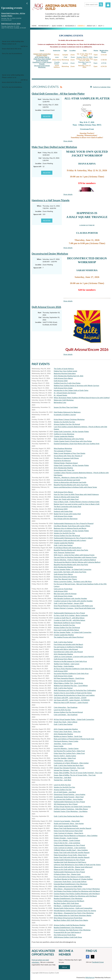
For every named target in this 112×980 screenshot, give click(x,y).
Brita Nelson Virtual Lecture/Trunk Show (68, 918)
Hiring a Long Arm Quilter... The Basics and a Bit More (73, 581)
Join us (64, 967)
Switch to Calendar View (102, 87)
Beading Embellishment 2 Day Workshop (68, 898)
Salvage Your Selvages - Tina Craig (66, 770)
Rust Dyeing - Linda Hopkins (64, 666)
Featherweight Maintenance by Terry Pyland (69, 613)
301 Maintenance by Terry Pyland (66, 804)
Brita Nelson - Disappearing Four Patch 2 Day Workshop (74, 913)
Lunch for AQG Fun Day (62, 710)
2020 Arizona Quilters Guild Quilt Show (68, 937)
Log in (108, 5)
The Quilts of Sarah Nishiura (64, 369)
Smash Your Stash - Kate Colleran (66, 722)
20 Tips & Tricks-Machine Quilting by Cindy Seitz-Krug (73, 669)
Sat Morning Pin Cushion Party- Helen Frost (69, 751)
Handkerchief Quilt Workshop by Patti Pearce (70, 862)
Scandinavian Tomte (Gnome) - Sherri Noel (69, 797)
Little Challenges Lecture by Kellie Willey (68, 886)
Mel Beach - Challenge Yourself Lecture (68, 906)
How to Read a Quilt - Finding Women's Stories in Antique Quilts (77, 502)
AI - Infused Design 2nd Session (65, 393)
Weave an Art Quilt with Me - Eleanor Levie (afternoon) (73, 867)
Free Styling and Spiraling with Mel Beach (68, 644)
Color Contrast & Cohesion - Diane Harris (68, 833)
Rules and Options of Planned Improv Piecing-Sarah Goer (74, 739)
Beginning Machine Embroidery (65, 373)
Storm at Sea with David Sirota (65, 681)
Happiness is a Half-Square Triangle (42, 63)
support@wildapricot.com (11, 46)
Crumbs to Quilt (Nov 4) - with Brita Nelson (69, 618)
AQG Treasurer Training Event (64, 552)
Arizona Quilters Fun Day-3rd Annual (67, 627)
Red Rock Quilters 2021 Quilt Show (66, 903)
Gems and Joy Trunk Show (63, 589)
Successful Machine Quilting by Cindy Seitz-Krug (71, 673)
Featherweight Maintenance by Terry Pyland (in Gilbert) (73, 538)
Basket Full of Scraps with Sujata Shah (67, 514)
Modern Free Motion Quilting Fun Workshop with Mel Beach (75, 896)
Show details (68, 141)
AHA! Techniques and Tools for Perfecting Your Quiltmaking (75, 690)
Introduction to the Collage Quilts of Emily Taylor (71, 390)
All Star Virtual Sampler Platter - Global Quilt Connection (74, 719)
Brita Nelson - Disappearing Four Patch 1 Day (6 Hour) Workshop (77, 889)
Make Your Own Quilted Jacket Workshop (42, 60)
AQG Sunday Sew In (42, 57)
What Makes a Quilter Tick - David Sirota (68, 683)
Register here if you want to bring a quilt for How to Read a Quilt (77, 504)
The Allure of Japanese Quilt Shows (66, 458)
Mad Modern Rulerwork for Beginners (67, 412)
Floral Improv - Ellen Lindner (64, 760)
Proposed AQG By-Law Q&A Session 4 (67, 932)
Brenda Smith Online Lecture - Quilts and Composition (73, 908)
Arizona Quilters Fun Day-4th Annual (67, 535)
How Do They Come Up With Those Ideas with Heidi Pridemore (76, 494)
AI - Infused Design (60, 395)
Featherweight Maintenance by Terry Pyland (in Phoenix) (74, 523)
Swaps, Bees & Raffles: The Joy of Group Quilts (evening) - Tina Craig (78, 773)
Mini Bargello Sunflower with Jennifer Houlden (70, 598)
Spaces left (37, 166)
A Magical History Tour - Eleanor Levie (67, 874)
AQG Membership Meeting (63, 468)
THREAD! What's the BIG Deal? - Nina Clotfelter (71, 850)
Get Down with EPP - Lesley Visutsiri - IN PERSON (72, 700)
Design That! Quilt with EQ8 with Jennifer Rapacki (72, 852)
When (39, 206)
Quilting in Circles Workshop (64, 434)
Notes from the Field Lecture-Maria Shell (68, 831)
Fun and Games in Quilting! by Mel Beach (68, 647)
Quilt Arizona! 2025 (61, 509)
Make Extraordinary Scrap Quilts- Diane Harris (70, 855)
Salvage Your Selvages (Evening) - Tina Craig (69, 768)
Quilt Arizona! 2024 (61, 591)
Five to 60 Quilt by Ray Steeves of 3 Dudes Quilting (72, 877)
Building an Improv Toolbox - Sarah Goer (68, 736)
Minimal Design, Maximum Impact (66, 463)
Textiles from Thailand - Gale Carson (67, 664)
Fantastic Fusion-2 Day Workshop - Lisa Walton (71, 811)
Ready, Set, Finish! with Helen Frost (66, 499)
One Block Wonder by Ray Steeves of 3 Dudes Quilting (73, 879)
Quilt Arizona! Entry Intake (63, 388)
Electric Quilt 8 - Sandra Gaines (65, 756)
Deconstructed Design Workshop (42, 66)
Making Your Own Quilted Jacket (65, 371)
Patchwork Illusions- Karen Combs (66, 741)
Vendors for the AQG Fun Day (64, 422)
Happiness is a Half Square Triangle (51, 200)
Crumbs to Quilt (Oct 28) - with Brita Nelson (69, 620)
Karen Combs (59, 746)
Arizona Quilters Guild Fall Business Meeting (69, 925)
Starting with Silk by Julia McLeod (66, 649)
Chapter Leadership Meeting (64, 436)
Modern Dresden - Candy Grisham (66, 838)
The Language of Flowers (63, 451)
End (40, 105)
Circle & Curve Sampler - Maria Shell (67, 821)
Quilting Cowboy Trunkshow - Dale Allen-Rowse (71, 809)
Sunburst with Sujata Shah (63, 511)
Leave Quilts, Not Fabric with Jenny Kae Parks (70, 572)
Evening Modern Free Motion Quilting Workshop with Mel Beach (77, 894)
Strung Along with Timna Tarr (64, 470)
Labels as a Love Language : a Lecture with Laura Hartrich (74, 656)
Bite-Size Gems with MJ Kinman (65, 594)
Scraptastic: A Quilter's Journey (65, 414)
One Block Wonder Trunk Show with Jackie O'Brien (72, 526)
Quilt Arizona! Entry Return (63, 378)
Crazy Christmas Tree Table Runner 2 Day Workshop (72, 930)
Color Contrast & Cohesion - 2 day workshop (70, 848)
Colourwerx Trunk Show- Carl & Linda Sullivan (70, 881)
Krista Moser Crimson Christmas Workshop (69, 419)
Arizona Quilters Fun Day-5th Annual (67, 424)
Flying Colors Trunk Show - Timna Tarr (67, 731)
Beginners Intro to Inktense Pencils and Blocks (70, 528)
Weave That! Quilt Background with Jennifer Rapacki (72, 828)
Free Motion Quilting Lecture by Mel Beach (69, 901)
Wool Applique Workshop (63, 448)
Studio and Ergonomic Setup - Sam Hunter (69, 823)
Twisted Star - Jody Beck (62, 777)
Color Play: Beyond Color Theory (65, 579)
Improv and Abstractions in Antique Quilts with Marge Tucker (75, 487)
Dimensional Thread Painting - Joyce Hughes (70, 794)
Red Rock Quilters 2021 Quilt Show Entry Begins (71, 920)
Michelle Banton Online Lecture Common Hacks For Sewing (75, 910)
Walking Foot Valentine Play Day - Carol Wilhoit (71, 685)
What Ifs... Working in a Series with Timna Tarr (70, 477)
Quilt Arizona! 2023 (61, 671)
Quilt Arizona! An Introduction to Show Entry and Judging (74, 695)
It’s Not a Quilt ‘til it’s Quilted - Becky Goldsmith (71, 615)
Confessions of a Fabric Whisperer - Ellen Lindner (71, 763)
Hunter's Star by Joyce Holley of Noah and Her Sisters (73, 693)
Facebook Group (98, 962)
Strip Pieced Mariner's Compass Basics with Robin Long (73, 606)
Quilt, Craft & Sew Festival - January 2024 (69, 603)
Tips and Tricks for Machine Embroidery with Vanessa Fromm (75, 557)
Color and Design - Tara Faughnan (66, 715)
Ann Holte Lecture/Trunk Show (65, 935)
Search (101, 4)
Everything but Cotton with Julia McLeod (68, 652)
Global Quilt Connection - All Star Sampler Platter (58, 94)
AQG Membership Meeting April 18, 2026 (69, 376)
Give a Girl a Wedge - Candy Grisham (67, 840)
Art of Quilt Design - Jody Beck (65, 792)
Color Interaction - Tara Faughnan (66, 707)
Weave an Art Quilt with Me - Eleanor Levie (69, 869)
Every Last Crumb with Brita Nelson (66, 630)
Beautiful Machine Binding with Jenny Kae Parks (71, 485)
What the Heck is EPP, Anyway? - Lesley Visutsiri (71, 702)
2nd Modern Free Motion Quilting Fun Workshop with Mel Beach (77, 891)
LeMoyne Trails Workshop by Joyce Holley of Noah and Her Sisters (77, 865)
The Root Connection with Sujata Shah (67, 506)
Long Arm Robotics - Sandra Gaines (66, 748)
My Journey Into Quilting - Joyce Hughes (68, 799)
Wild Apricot (90, 977)
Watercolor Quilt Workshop (64, 400)
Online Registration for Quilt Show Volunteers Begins (73, 915)
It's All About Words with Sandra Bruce (68, 548)
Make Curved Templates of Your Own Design (70, 453)
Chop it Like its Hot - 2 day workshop (67, 843)
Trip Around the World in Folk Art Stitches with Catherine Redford (77, 562)
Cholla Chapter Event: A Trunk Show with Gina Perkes (73, 441)
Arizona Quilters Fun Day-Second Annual (68, 712)
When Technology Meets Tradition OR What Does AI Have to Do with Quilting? (82, 398)
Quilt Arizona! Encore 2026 (11, 24)
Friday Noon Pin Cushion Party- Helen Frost (69, 753)
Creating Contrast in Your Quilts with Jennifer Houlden (73, 601)
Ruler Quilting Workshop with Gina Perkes (69, 439)
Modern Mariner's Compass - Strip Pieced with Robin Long (74, 608)
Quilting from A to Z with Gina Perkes (67, 383)
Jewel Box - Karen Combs (63, 744)
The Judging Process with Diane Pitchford (69, 637)
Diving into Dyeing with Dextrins (65, 577)
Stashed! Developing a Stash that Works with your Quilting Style (77, 444)
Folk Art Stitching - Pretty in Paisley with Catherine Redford (75, 560)
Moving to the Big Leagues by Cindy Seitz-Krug (70, 661)
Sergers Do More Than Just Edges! (66, 407)
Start (40, 99)
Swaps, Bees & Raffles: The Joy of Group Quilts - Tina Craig (75, 775)
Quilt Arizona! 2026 (61, 381)
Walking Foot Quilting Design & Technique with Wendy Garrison (76, 385)
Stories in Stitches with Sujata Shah (66, 497)
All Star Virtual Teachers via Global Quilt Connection (72, 806)
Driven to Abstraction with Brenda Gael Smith (70, 482)
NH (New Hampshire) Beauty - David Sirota (69, 678)
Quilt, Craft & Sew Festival (63, 545)
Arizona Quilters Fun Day (63, 790)
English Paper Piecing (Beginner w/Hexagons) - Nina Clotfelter (76, 835)
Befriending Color (60, 402)
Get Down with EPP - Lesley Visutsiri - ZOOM (70, 698)
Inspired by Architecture (62, 460)
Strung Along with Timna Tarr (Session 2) (68, 456)
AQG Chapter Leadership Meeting (66, 729)
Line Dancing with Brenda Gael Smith (67, 480)
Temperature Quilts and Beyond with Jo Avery (70, 540)
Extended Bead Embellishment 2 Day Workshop (71, 884)
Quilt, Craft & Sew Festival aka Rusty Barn (69, 765)
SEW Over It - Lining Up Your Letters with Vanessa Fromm (74, 555)
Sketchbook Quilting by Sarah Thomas (67, 623)
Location (38, 110)
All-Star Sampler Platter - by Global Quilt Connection (73, 569)
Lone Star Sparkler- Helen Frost (65, 758)
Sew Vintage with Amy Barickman (66, 519)
